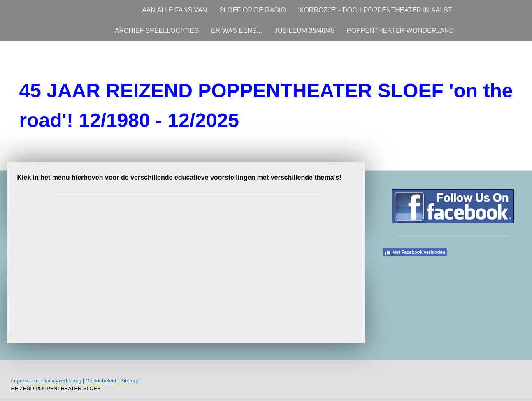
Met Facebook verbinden (415, 252)
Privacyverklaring (61, 381)
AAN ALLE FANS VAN (174, 10)
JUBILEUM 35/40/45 (304, 31)
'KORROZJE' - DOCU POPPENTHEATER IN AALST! (376, 10)
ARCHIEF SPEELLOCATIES (157, 31)
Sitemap (130, 381)
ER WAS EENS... (237, 31)
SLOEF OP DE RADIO (253, 10)
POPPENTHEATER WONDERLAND (400, 31)
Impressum (24, 381)
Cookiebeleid (101, 381)
